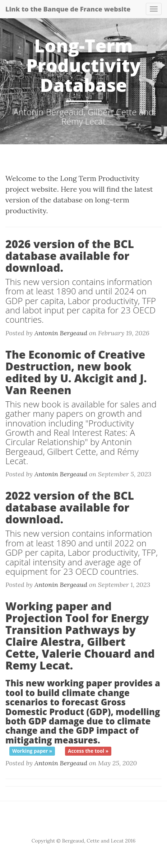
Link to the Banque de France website (68, 9)
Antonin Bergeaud (61, 333)
